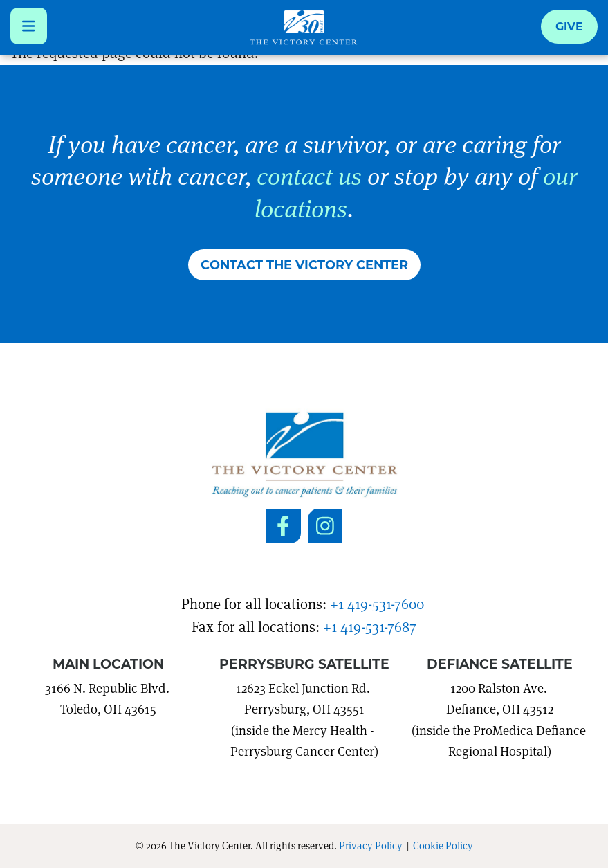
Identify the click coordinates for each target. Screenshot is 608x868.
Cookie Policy (443, 845)
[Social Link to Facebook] (284, 526)
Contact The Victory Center (304, 264)
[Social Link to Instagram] (325, 526)
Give (569, 26)
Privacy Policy (371, 845)
